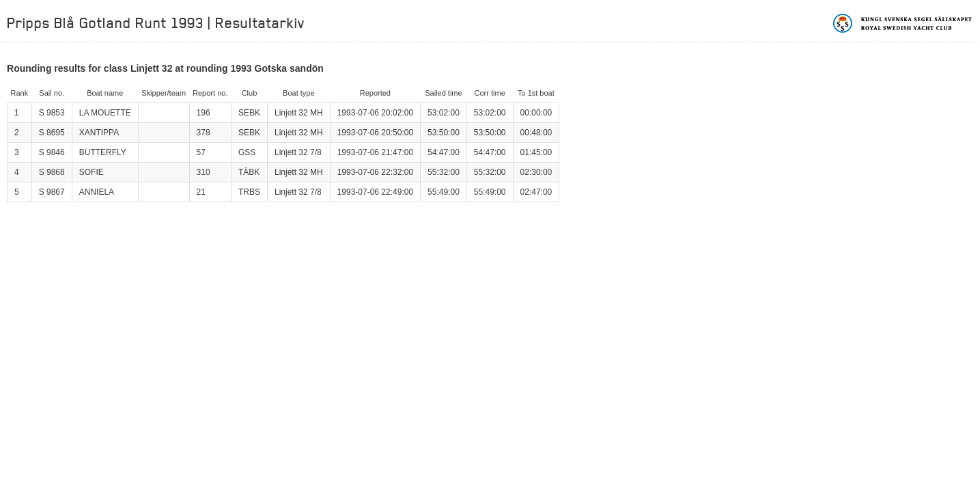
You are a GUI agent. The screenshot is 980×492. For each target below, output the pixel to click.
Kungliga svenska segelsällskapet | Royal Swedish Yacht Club (903, 23)
